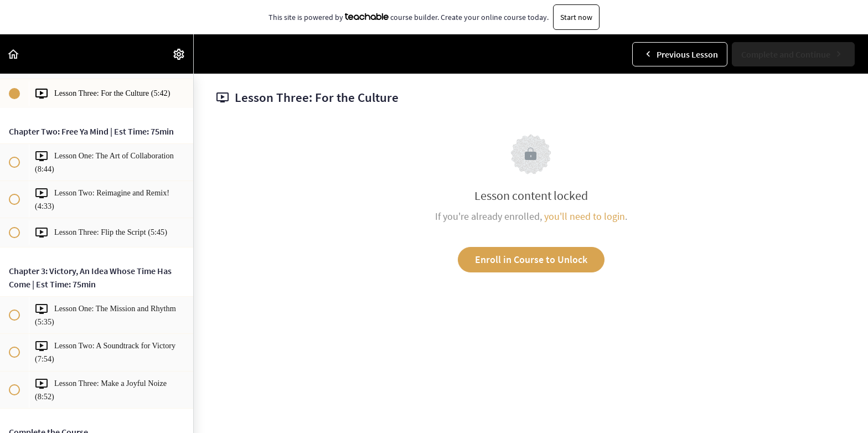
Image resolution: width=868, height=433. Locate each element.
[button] (14, 54)
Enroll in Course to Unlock (531, 259)
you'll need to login (585, 216)
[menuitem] (179, 54)
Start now (576, 17)
